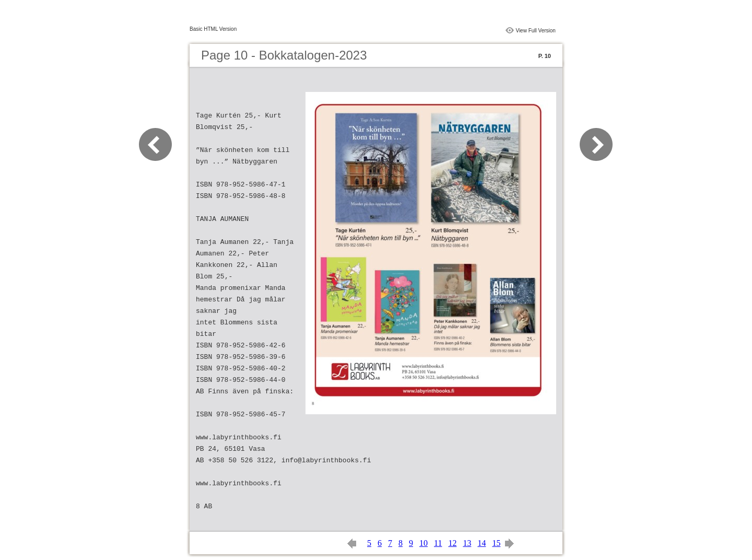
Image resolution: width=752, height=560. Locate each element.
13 (467, 543)
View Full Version (536, 31)
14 (481, 543)
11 (438, 543)
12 (452, 543)
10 (424, 543)
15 (496, 543)
